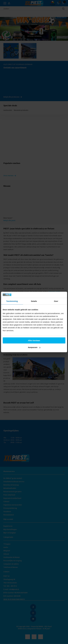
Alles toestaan (34, 340)
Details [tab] (34, 301)
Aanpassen (34, 347)
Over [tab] (56, 301)
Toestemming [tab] (12, 301)
